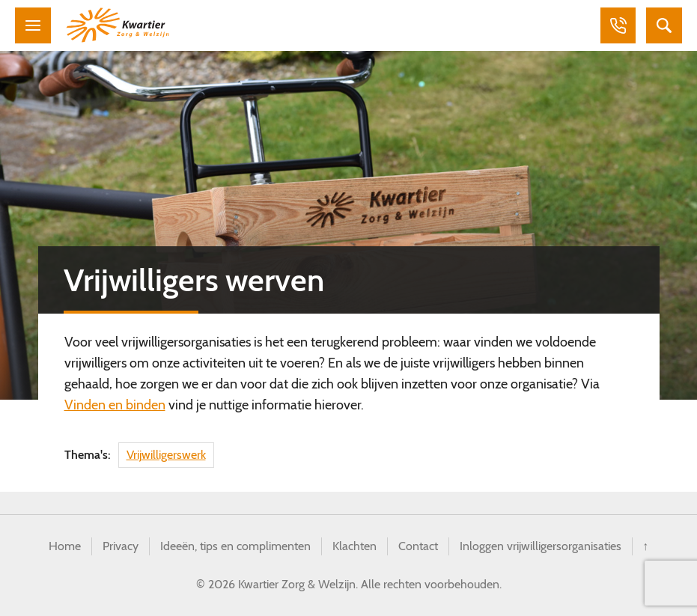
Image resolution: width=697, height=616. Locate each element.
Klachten (354, 546)
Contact (418, 546)
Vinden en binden (115, 405)
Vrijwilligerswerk (166, 455)
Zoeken (664, 25)
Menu (33, 25)
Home (65, 546)
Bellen (618, 25)
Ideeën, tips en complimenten (235, 546)
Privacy (121, 546)
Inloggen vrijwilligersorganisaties (541, 546)
